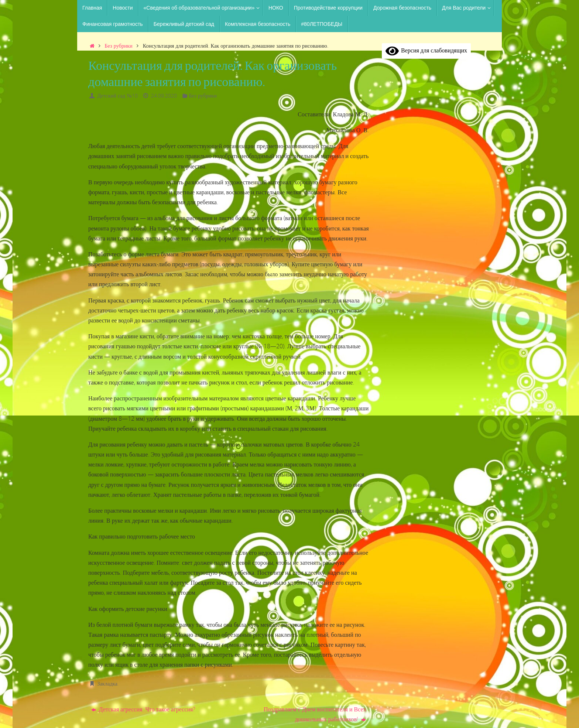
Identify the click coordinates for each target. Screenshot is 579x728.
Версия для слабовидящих (426, 50)
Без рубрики (118, 46)
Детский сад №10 (117, 95)
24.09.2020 (164, 95)
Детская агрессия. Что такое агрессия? (143, 709)
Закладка (107, 683)
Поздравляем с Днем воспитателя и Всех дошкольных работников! (315, 714)
